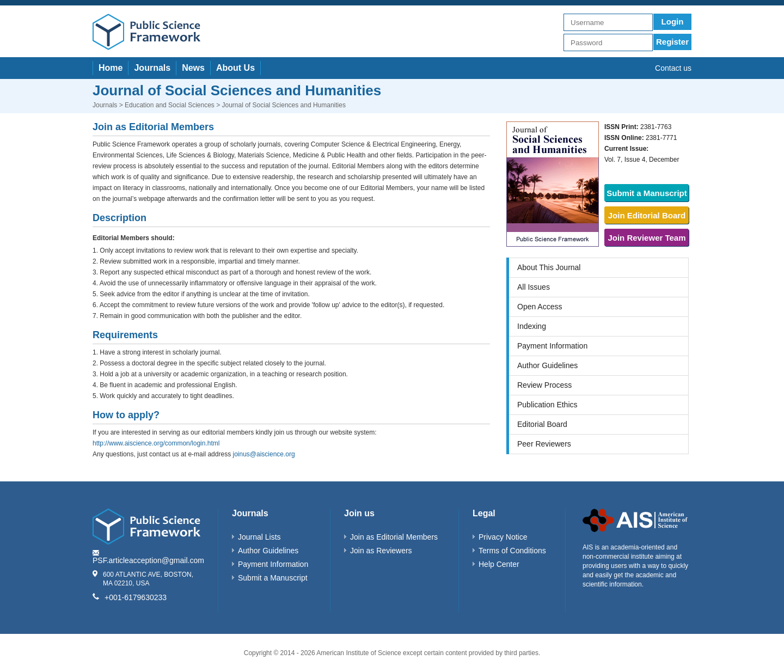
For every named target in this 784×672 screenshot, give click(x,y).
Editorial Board (542, 424)
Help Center (499, 564)
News (193, 68)
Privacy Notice (503, 537)
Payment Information (552, 346)
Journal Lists (259, 537)
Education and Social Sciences (170, 105)
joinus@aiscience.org (264, 454)
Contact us (673, 68)
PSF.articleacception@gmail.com (148, 560)
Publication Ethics (547, 405)
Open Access (540, 307)
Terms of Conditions (512, 551)
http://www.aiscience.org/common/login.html (156, 443)
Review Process (544, 385)
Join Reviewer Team (647, 238)
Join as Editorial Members (394, 537)
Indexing (532, 326)
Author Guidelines (547, 365)
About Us (235, 68)
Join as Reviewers (381, 551)
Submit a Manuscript (647, 193)
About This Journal (549, 267)
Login (673, 22)
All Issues (534, 287)
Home (111, 68)
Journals (152, 68)
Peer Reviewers (544, 444)
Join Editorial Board (647, 215)
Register (672, 42)
